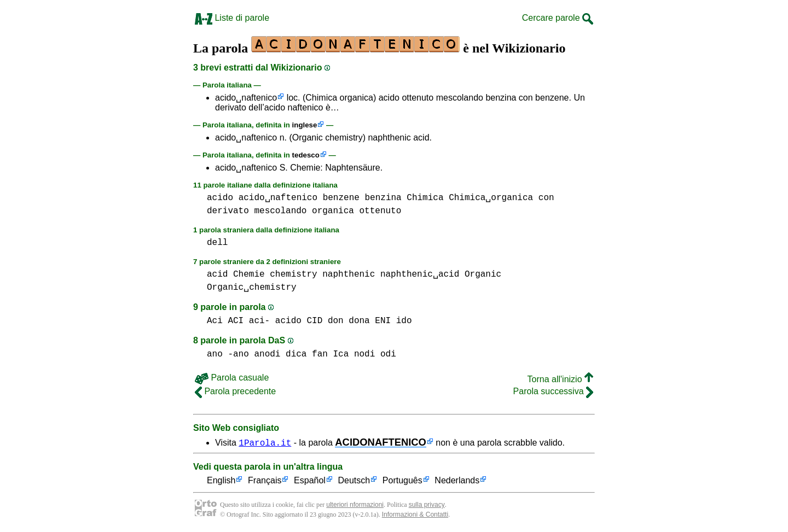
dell (217, 243)
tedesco (306, 155)
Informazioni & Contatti (415, 515)
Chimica (425, 198)
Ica (341, 354)
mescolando (280, 211)
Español (310, 481)
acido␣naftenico (246, 98)
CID (314, 321)
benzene (341, 198)
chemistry (293, 274)
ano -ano (228, 354)
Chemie (249, 274)
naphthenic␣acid (420, 274)
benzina (383, 198)
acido (220, 198)
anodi (267, 354)
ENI (383, 321)
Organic (483, 274)
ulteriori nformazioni (355, 505)
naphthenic (349, 274)
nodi (364, 354)
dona (359, 321)
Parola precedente (235, 391)
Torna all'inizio (560, 379)
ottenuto (380, 211)
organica (333, 211)
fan (320, 354)
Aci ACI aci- (238, 321)
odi (388, 354)
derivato (228, 211)
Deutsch (354, 481)
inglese (305, 125)
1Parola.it (265, 442)
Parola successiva (553, 391)
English (221, 481)
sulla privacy (427, 505)
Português (402, 481)
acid (217, 274)
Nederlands (457, 481)
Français (265, 481)
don (336, 321)
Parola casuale (232, 378)
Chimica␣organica (491, 198)
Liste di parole (232, 18)
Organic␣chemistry (252, 288)
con (546, 198)
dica (296, 354)
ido (404, 321)
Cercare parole (558, 18)
